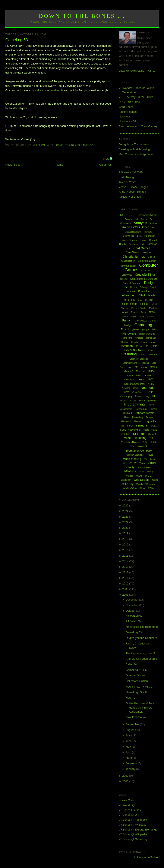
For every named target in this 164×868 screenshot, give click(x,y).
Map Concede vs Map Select (136, 154)
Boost (144, 240)
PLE (155, 396)
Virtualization (144, 467)
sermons (142, 425)
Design (149, 283)
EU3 (140, 300)
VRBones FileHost (130, 810)
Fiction (154, 304)
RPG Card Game (129, 102)
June (129, 741)
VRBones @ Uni (129, 815)
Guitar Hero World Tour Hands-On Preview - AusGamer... (140, 707)
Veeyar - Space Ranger (133, 187)
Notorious (125, 116)
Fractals (151, 317)
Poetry (124, 401)
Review (138, 421)
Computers (147, 271)
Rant (127, 417)
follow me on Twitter (146, 857)
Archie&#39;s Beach (136, 227)
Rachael (127, 413)
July (128, 735)
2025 (126, 505)
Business (133, 244)
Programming (135, 404)
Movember (129, 380)
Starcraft (152, 434)
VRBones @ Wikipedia (133, 834)
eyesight (149, 300)
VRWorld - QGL (128, 805)
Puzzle (153, 409)
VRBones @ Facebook (133, 820)
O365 (127, 392)
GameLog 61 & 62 (137, 670)
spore (146, 430)
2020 (126, 528)
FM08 (152, 312)
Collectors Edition (147, 261)
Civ (143, 257)
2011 (126, 578)
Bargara (148, 232)
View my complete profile (137, 71)
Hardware (129, 333)
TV (145, 459)
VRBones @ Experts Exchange (138, 830)
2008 (126, 595)
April (129, 752)
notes (135, 388)
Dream (133, 287)
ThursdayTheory (130, 442)
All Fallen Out (134, 621)
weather (126, 480)
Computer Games (68, 145)
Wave (139, 476)
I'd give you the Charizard (141, 638)
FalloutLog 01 (134, 616)
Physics (139, 396)
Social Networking (130, 430)
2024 (126, 511)
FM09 (125, 317)
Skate (153, 426)
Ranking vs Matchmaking (134, 149)
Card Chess (126, 107)
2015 (126, 556)
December (132, 600)
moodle (148, 375)
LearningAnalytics (131, 363)
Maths (153, 367)
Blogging (134, 240)
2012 (126, 572)
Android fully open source (141, 659)
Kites (151, 350)
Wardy (150, 472)
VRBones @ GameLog (133, 839)
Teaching (140, 438)
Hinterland (151, 338)
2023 (126, 517)
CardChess (132, 252)
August (130, 730)
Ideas (144, 342)
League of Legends (139, 359)
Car (129, 249)
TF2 (151, 438)
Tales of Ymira (127, 182)
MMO (151, 371)
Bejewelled (128, 236)
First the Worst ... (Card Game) (138, 126)
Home (59, 165)
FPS (142, 317)
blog (124, 240)
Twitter (153, 459)
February (132, 763)
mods (138, 376)
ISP (155, 346)
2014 (126, 561)
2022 (126, 522)
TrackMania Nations (134, 455)
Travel (150, 455)
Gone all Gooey (135, 675)
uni (124, 463)
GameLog (87, 145)
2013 (126, 567)
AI (151, 219)
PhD (150, 392)
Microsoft (129, 371)
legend (146, 363)
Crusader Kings (145, 275)
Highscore (127, 338)
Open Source (139, 392)
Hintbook (139, 338)
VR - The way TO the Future (136, 97)
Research (126, 421)
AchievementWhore (148, 215)
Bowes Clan (126, 800)
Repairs (149, 417)
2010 (126, 583)
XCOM (151, 488)
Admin (144, 219)
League (153, 354)
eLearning (129, 295)
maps (144, 367)
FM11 (134, 317)
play (147, 396)
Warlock (129, 476)
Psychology (141, 409)
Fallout (144, 304)
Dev (125, 287)
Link (129, 367)
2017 (126, 544)
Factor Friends (128, 112)
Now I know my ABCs (139, 687)
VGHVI (133, 463)
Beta (139, 236)
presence (153, 401)
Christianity (130, 256)
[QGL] (123, 215)
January (131, 769)
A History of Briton (130, 197)
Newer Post (12, 165)
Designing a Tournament (134, 144)
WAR (142, 472)
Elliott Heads (147, 295)
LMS (136, 367)
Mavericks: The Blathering (142, 627)
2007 (126, 776)
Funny (127, 320)
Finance (125, 308)
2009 (126, 589)
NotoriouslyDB (128, 121)
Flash (143, 312)
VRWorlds (130, 471)
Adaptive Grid (131, 219)
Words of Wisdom (146, 484)
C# (142, 244)
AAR (133, 215)
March (130, 758)
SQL (155, 430)
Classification (128, 261)
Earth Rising (126, 177)
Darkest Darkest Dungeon (144, 279)
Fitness (134, 312)
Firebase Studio (139, 308)
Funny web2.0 (140, 321)
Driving (143, 287)
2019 (126, 533)
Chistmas (146, 252)
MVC (151, 379)
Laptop (143, 355)
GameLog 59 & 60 (137, 692)
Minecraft (141, 371)
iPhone (139, 346)
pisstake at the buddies (45, 90)
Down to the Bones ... (82, 16)
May (129, 747)
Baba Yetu (132, 664)
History (125, 342)
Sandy (130, 426)
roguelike (150, 421)
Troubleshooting (131, 459)
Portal (142, 401)
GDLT (125, 329)
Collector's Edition (137, 681)
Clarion (151, 257)
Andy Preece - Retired (132, 192)
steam (128, 438)
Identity (153, 342)
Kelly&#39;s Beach (135, 350)
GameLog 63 (17, 40)
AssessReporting (133, 232)
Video (142, 463)
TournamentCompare (139, 451)
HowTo (135, 342)
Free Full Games (136, 717)
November (132, 605)
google (146, 329)
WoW (143, 488)
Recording (138, 417)
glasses (136, 330)
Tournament (139, 446)
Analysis (140, 223)
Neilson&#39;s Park (135, 384)
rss (123, 426)
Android (154, 223)
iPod (148, 346)
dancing (124, 279)
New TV (131, 698)
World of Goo (130, 488)
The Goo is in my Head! (140, 653)
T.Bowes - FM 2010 (131, 172)
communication (128, 266)
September (133, 724)
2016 (126, 550)
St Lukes (139, 434)
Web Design (141, 480)
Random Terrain (144, 413)
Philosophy (126, 396)
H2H (154, 330)
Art (154, 227)
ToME (154, 442)
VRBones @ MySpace (133, 825)
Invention (127, 346)
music (141, 379)
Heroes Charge (147, 334)
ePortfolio (130, 300)
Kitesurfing (129, 354)
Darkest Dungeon (132, 283)
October (131, 611)
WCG (148, 476)
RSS (107, 159)
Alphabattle (125, 223)
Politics (133, 401)
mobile (129, 375)
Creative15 (127, 275)
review (46, 81)
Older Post (106, 165)
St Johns (125, 434)
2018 (126, 539)
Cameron (152, 244)
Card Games (142, 248)
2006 (126, 781)
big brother (149, 236)
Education (144, 291)
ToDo (145, 442)
